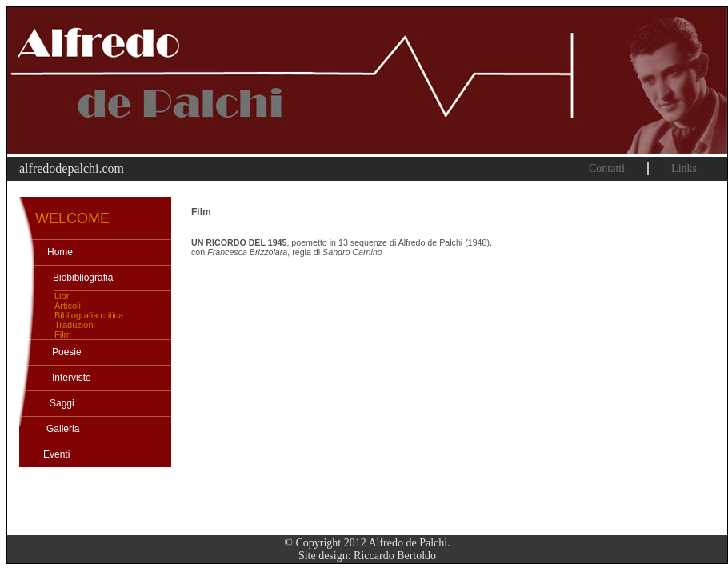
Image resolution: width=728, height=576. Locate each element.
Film (63, 334)
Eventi (56, 454)
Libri (63, 296)
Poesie (67, 352)
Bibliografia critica (89, 315)
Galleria (63, 429)
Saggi (62, 403)
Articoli (68, 306)
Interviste (72, 378)
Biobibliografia (83, 278)
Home (60, 252)
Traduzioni (75, 325)
